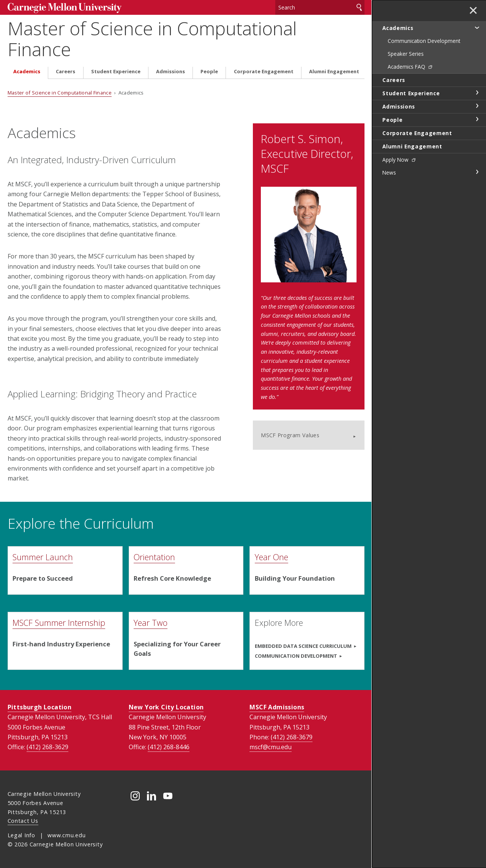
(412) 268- (47, 747)
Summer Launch (43, 557)
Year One (271, 557)
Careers (65, 72)
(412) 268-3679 (292, 737)
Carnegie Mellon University (65, 8)
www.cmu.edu (66, 835)
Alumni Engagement (334, 72)
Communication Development (296, 656)
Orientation (154, 557)
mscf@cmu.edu (271, 747)
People (209, 72)
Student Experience (116, 72)
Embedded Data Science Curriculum (303, 646)
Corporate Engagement (264, 72)
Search (359, 7)
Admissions (170, 72)
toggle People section (477, 119)
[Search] (320, 7)
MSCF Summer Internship (59, 623)
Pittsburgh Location (40, 707)
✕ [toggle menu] (473, 11)
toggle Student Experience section (477, 93)
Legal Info (21, 835)
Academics (27, 72)
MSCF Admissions (277, 707)
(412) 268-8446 (169, 747)
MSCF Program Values (290, 435)
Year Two (151, 623)
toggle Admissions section (477, 106)
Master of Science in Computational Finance (152, 39)
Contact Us (23, 821)
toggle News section (477, 172)
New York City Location (166, 707)
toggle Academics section (477, 27)
